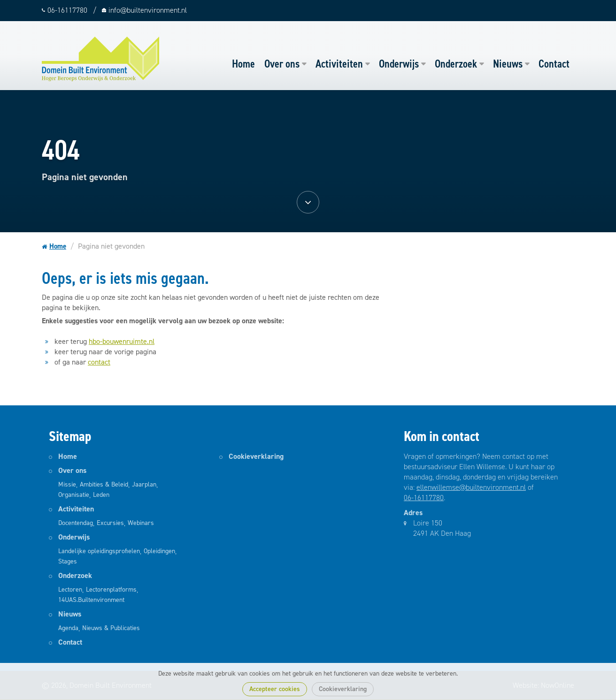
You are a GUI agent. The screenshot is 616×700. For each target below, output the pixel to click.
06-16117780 (424, 498)
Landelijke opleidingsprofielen (99, 551)
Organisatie (74, 495)
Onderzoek (456, 64)
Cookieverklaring (343, 689)
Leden (101, 495)
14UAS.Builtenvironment (91, 600)
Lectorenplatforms (111, 590)
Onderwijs (399, 64)
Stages (68, 561)
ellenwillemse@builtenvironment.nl (471, 487)
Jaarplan (144, 484)
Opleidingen (159, 551)
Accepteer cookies (275, 689)
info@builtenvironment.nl (148, 10)
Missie (67, 484)
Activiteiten (339, 64)
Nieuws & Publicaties (111, 628)
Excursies (110, 523)
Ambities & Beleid (104, 484)
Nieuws (508, 64)
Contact (554, 64)
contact (99, 362)
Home (243, 64)
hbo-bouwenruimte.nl (122, 341)
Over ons (282, 64)
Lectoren (70, 590)
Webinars (141, 523)
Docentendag (76, 523)
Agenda (68, 628)
